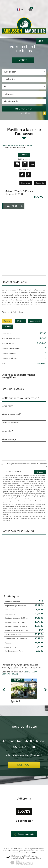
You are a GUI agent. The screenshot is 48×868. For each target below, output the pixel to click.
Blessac (29, 146)
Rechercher (24, 109)
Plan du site (7, 851)
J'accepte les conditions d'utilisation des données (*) (27, 465)
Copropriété (35, 321)
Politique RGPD (31, 853)
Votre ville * (7, 431)
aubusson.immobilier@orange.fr (24, 755)
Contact (24, 765)
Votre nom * (8, 406)
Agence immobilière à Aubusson (13, 146)
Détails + (20, 321)
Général (7, 321)
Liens (37, 851)
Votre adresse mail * (12, 414)
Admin (42, 851)
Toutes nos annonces (18, 853)
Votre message (9, 439)
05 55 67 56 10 (24, 747)
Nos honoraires (29, 851)
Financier (8, 326)
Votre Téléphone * (11, 423)
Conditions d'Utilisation (28, 518)
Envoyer (40, 472)
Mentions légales (17, 851)
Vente (23, 60)
